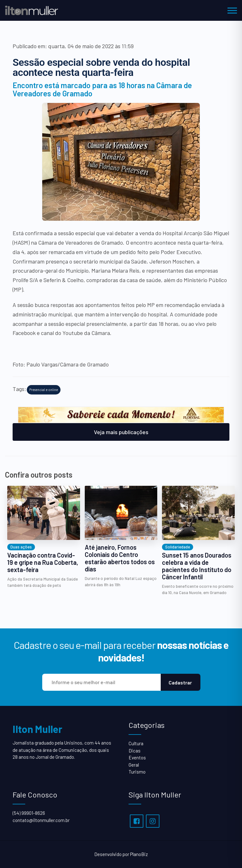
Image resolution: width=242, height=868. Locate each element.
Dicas (135, 751)
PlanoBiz (139, 854)
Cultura (136, 743)
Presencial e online (44, 390)
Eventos (137, 757)
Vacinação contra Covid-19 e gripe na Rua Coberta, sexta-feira (43, 562)
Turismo (137, 772)
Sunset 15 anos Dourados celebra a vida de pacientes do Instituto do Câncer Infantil (197, 566)
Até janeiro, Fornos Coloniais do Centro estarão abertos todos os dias (120, 558)
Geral (134, 765)
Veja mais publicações (121, 432)
